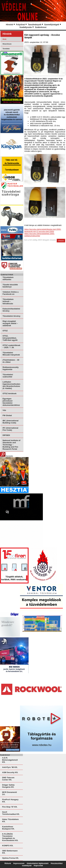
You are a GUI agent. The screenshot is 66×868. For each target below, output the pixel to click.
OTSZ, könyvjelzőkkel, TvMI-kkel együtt (10, 338)
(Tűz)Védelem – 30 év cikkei (11, 361)
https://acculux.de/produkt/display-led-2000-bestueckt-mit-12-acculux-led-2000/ (43, 230)
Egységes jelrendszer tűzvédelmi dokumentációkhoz (11, 402)
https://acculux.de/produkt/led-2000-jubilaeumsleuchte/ (39, 235)
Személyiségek (52, 25)
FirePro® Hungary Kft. (10, 801)
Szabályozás (26, 27)
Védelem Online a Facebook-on (10, 293)
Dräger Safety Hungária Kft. (8, 786)
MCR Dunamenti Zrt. (9, 793)
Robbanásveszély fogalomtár (11, 368)
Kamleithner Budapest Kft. (8, 828)
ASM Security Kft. (10, 772)
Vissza (61, 241)
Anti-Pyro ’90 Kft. (10, 767)
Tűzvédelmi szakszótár (8, 376)
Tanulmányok (34, 25)
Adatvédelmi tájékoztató (38, 863)
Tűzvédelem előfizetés (8, 278)
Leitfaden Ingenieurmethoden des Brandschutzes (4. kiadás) (11, 385)
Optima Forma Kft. (10, 858)
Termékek (6, 49)
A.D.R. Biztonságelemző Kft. (10, 760)
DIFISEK (6, 435)
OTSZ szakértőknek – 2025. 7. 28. (11, 346)
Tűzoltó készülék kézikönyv (10, 286)
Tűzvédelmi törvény (11, 316)
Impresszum (19, 863)
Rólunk (8, 863)
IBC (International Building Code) (10, 422)
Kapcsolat (38, 865)
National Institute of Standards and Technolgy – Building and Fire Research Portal (11, 445)
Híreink (9, 25)
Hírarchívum (7, 44)
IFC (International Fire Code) (10, 429)
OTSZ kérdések (9, 393)
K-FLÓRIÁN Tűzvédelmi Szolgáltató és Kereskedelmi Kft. (10, 837)
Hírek (4, 39)
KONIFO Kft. (8, 846)
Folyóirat (20, 25)
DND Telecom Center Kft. (8, 779)
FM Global (7, 415)
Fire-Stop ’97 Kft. (10, 807)
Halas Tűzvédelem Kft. (10, 820)
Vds (4, 410)
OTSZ (5, 331)
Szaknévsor (41, 27)
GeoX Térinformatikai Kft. (11, 813)
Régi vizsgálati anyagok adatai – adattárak (10, 323)
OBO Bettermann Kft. (10, 852)
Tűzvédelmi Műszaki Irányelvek (11, 354)
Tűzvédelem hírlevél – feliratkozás (8, 301)
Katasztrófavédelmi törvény (11, 310)
